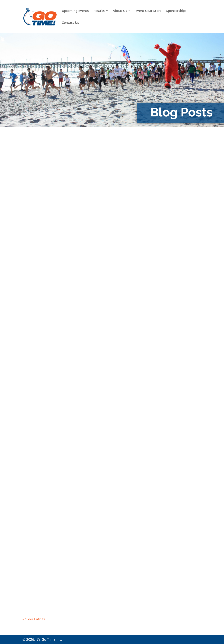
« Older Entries (34, 619)
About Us (120, 11)
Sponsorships (176, 11)
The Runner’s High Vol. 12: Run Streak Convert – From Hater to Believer (112, 300)
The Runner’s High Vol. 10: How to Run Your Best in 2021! (48, 414)
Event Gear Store (148, 11)
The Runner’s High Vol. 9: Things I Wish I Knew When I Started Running (112, 414)
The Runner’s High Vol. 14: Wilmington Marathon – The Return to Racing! (174, 186)
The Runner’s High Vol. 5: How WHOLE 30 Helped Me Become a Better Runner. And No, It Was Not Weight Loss (175, 540)
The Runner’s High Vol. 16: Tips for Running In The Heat (48, 186)
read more (32, 239)
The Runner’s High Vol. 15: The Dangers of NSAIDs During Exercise (111, 186)
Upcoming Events (75, 11)
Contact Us (70, 23)
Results (99, 11)
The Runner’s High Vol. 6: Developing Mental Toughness (110, 532)
